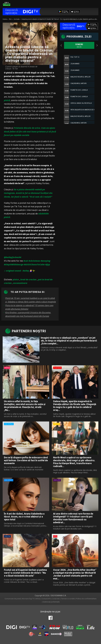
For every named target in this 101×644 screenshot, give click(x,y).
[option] (79, 112)
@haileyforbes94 (13, 257)
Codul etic (56, 599)
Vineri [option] (79, 46)
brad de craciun (28, 279)
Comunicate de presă (13, 599)
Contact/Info (46, 599)
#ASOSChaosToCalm (34, 264)
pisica (16, 279)
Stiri (10, 19)
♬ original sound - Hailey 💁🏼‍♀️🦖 (19, 271)
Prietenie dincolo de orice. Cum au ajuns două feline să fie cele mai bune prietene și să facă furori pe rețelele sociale (30, 131)
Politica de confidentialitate (86, 599)
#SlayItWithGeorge (14, 264)
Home (5, 19)
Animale (17, 19)
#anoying (45, 261)
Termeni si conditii (68, 599)
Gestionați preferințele (51, 602)
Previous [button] (61, 45)
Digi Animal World (7, 4)
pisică (7, 100)
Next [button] (97, 45)
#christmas (34, 261)
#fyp (48, 264)
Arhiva (38, 599)
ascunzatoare (20, 283)
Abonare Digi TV (28, 599)
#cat (26, 261)
